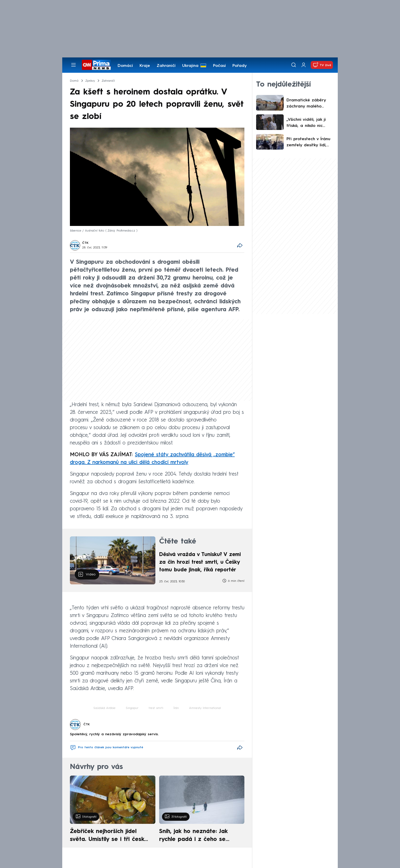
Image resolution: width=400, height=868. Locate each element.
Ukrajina (190, 66)
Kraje (145, 66)
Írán (176, 708)
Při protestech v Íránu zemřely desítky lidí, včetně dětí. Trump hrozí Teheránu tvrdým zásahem (309, 143)
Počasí (219, 66)
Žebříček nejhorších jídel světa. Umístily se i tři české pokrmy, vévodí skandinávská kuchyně (110, 836)
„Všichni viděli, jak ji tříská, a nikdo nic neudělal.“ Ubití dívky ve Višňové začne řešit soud (309, 123)
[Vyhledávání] (294, 65)
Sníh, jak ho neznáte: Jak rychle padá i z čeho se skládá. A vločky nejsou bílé (197, 836)
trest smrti (156, 708)
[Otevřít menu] (73, 65)
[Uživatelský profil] (304, 65)
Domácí (125, 66)
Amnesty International (205, 708)
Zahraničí (166, 66)
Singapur (132, 708)
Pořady (240, 66)
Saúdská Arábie (104, 708)
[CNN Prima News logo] (96, 65)
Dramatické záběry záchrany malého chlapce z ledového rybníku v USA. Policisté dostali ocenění (310, 104)
